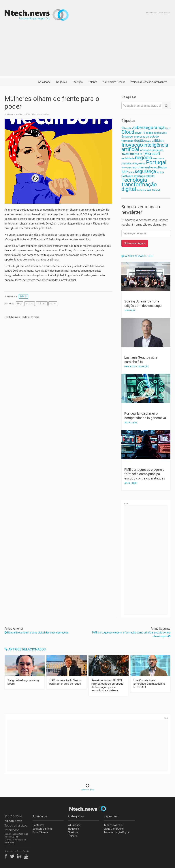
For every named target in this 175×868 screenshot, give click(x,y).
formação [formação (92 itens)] (127, 141)
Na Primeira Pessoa (114, 82)
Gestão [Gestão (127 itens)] (139, 141)
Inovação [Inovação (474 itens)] (132, 145)
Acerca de (40, 816)
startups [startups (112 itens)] (139, 176)
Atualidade (44, 82)
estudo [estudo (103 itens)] (154, 137)
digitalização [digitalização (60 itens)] (160, 133)
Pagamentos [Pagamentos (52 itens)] (140, 164)
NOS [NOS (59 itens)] (155, 159)
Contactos (38, 825)
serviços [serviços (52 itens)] (160, 172)
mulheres (42, 303)
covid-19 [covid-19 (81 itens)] (140, 133)
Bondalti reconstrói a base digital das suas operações (36, 633)
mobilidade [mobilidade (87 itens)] (128, 158)
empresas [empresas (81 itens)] (139, 137)
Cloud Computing (114, 829)
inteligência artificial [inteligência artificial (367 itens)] (145, 147)
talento (53, 303)
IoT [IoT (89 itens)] (142, 154)
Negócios (62, 82)
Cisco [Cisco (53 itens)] (168, 128)
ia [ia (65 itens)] (153, 141)
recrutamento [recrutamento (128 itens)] (142, 167)
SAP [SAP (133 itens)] (125, 172)
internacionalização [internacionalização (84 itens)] (151, 150)
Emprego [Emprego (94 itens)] (127, 137)
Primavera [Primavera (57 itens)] (126, 168)
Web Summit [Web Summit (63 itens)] (154, 190)
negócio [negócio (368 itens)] (144, 158)
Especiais (111, 816)
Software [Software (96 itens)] (127, 176)
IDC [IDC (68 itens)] (162, 141)
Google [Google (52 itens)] (148, 141)
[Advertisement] (87, 51)
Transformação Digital (117, 832)
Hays (20, 303)
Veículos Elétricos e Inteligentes (149, 82)
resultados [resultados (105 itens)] (160, 167)
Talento (93, 82)
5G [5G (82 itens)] (123, 128)
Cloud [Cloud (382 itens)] (128, 132)
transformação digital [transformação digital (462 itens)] (139, 187)
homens (30, 303)
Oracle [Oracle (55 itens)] (161, 159)
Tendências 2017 (114, 825)
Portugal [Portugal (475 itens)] (156, 162)
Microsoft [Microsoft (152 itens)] (152, 154)
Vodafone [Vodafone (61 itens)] (142, 190)
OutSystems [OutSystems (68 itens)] (128, 163)
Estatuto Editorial (42, 829)
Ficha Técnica (40, 832)
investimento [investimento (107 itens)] (130, 154)
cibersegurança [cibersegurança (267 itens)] (149, 127)
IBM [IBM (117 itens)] (157, 141)
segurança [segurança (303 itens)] (145, 171)
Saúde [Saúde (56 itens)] (131, 172)
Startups (78, 82)
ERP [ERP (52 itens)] (147, 137)
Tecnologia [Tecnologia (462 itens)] (134, 180)
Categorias (76, 816)
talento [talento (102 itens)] (150, 176)
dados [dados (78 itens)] (149, 133)
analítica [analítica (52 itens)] (129, 128)
